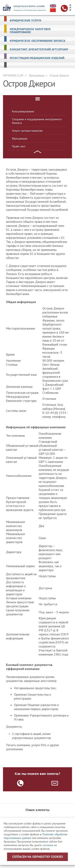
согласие (48, 845)
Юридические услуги (25, 21)
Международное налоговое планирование (30, 31)
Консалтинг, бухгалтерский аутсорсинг (39, 49)
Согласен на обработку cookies (38, 857)
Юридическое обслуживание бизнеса (37, 41)
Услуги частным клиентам (27, 131)
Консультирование (23, 111)
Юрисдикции (37, 75)
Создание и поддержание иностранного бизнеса (37, 121)
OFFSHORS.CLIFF (13, 75)
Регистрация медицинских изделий (37, 58)
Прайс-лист (19, 146)
